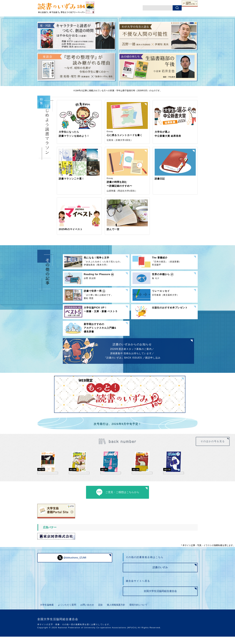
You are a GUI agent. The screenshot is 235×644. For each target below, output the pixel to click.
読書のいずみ (160, 574)
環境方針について (141, 613)
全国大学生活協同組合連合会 (160, 600)
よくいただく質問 (67, 613)
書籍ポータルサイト (183, 8)
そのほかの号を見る (215, 444)
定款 (102, 613)
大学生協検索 (46, 613)
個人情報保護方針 (118, 613)
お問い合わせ (88, 613)
